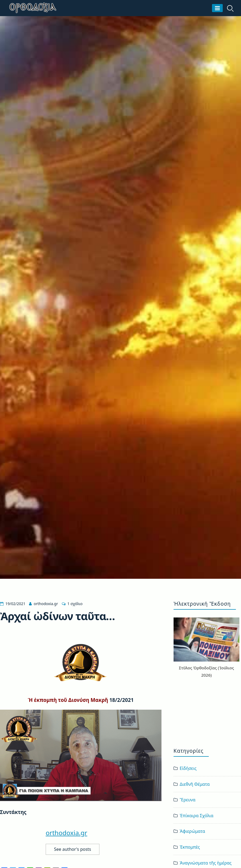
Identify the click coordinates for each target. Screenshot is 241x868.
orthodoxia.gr (46, 604)
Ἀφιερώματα (193, 831)
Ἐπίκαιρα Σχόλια (197, 816)
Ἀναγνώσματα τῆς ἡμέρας (206, 863)
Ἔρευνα (188, 800)
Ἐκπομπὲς (190, 847)
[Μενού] (217, 8)
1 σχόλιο (75, 604)
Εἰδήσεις (188, 768)
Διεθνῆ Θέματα (195, 784)
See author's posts (73, 849)
